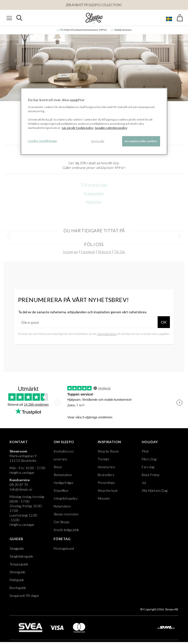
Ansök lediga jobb (66, 530)
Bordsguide (18, 588)
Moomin (104, 498)
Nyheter (94, 202)
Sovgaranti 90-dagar (24, 596)
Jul (144, 483)
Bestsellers (106, 475)
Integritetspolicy (66, 498)
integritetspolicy (107, 334)
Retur (58, 467)
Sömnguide (18, 572)
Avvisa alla (98, 141)
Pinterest (105, 252)
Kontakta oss (64, 451)
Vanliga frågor (64, 483)
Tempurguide (19, 564)
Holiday (150, 442)
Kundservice (20, 480)
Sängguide (17, 548)
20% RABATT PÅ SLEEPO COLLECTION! (94, 5)
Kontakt (19, 442)
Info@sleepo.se (21, 489)
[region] (94, 122)
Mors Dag (149, 459)
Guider (16, 539)
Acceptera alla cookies (141, 141)
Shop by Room (108, 451)
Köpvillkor (61, 490)
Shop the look (108, 490)
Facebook (88, 252)
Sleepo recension (66, 514)
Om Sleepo (64, 442)
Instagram (70, 252)
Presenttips (106, 483)
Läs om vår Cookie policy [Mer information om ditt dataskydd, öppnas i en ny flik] (78, 128)
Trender (104, 459)
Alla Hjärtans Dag (155, 490)
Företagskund (64, 548)
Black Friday (151, 475)
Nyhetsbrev (62, 506)
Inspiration (109, 442)
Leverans (60, 459)
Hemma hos (106, 467)
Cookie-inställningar (43, 141)
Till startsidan (94, 185)
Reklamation (63, 475)
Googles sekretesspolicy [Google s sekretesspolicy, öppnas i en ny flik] (111, 128)
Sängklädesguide (21, 556)
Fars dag (148, 467)
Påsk (145, 451)
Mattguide (17, 580)
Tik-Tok (120, 252)
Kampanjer (94, 193)
